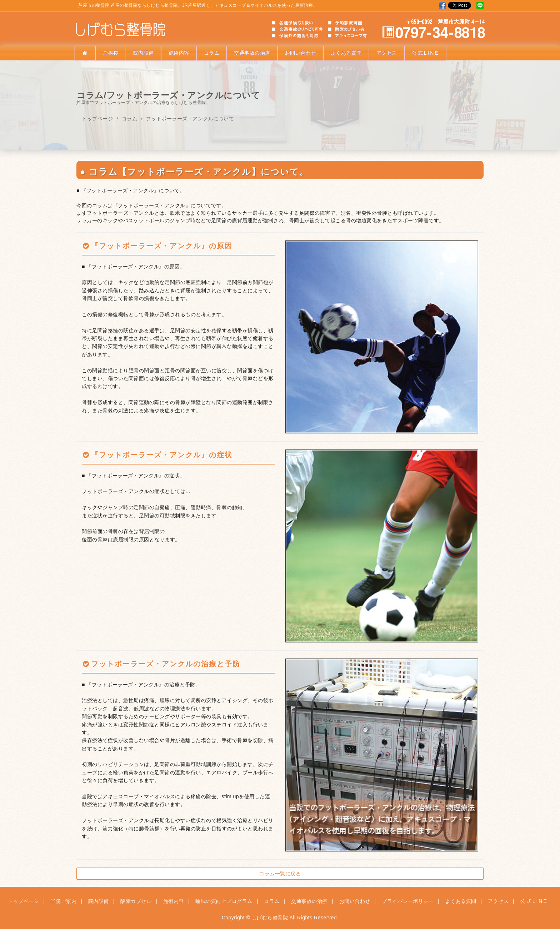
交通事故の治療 (252, 53)
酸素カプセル (136, 901)
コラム (212, 53)
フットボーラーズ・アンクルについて (190, 118)
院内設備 (144, 53)
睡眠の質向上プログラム (224, 901)
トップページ (97, 118)
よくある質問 (346, 53)
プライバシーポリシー (408, 901)
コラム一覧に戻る (280, 873)
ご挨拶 (111, 53)
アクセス (387, 53)
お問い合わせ (301, 53)
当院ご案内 (64, 901)
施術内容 (179, 53)
